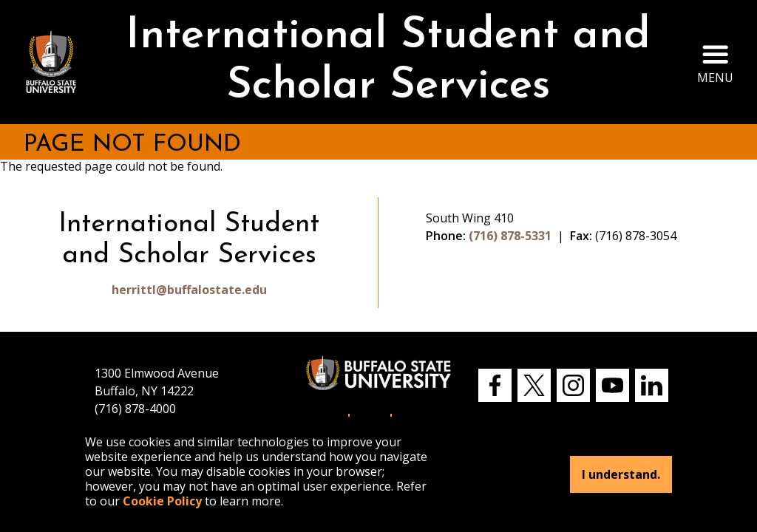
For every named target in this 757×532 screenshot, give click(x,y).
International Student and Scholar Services (388, 62)
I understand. (621, 474)
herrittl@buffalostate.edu (189, 290)
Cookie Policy (162, 501)
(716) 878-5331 (510, 236)
